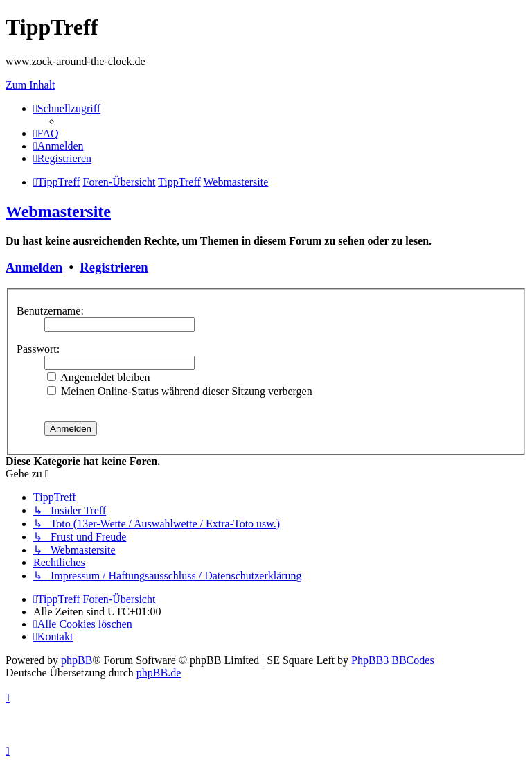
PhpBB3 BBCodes (393, 660)
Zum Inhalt (30, 85)
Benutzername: (50, 311)
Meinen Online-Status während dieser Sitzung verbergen (180, 391)
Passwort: (38, 349)
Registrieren (114, 267)
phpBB (77, 660)
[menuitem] (46, 133)
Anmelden (34, 267)
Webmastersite (58, 211)
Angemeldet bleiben (98, 377)
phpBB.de (159, 673)
